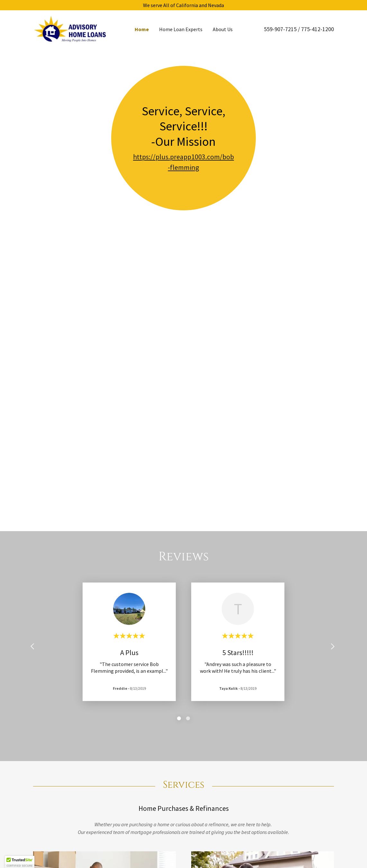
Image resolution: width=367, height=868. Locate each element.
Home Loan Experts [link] (181, 29)
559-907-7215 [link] (280, 29)
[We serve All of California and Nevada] (183, 5)
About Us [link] (223, 29)
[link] (71, 28)
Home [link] (142, 29)
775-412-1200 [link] (318, 29)
